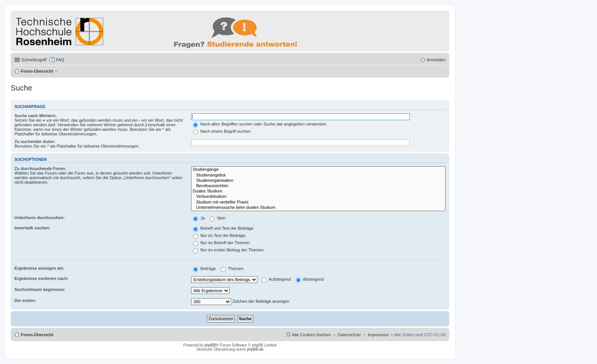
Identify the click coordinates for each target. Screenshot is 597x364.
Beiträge (204, 269)
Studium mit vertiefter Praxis (318, 202)
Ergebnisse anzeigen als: (39, 268)
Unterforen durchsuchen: (40, 218)
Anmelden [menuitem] (436, 60)
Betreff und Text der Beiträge (223, 228)
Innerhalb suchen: (33, 228)
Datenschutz (349, 335)
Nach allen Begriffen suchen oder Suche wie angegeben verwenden (260, 124)
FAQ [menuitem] (60, 60)
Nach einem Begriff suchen (222, 131)
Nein (218, 218)
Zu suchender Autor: (35, 141)
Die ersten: (25, 300)
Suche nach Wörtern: (36, 116)
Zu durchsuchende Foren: (40, 168)
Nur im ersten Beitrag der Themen (228, 250)
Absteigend (310, 279)
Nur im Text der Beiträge (219, 235)
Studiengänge (318, 170)
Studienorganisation (318, 181)
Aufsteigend (276, 279)
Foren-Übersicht (37, 71)
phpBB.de (255, 349)
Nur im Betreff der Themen (221, 243)
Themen (232, 269)
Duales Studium (318, 191)
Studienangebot (318, 175)
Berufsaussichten (318, 186)
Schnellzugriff (34, 60)
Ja (199, 218)
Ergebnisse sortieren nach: (42, 278)
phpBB (210, 345)
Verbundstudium (318, 197)
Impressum (378, 335)
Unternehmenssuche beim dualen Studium (318, 208)
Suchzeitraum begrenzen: (40, 289)
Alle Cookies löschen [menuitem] (311, 335)
